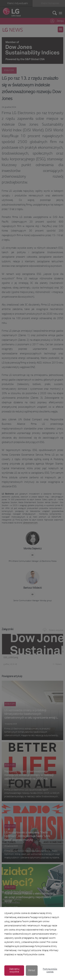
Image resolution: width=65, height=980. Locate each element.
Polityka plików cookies (50, 971)
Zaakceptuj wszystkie (14, 971)
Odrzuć (32, 971)
